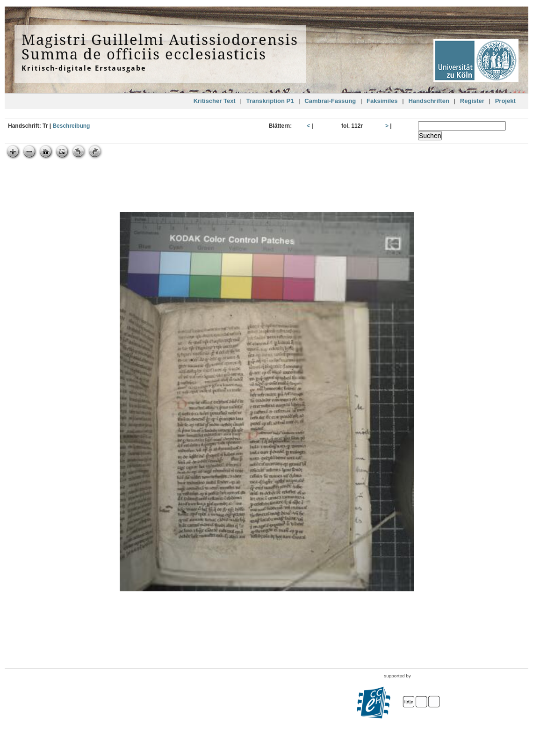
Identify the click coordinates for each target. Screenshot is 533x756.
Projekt (505, 101)
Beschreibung (71, 126)
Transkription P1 (270, 101)
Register (472, 101)
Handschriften (429, 101)
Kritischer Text (215, 101)
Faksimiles (382, 101)
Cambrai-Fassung (330, 101)
